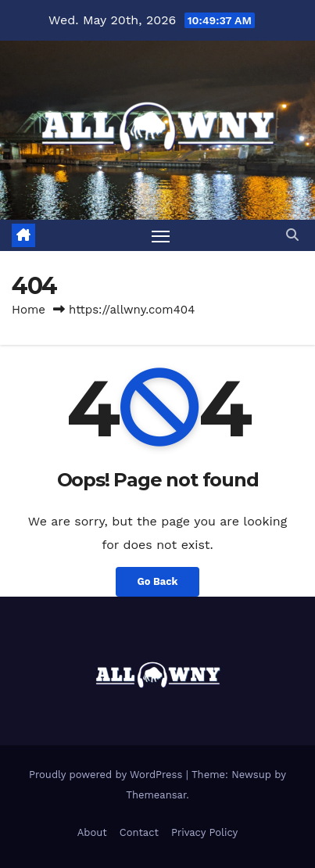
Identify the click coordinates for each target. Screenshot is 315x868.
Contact (139, 832)
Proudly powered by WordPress (107, 775)
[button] (292, 235)
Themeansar (156, 795)
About (92, 832)
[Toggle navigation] (161, 235)
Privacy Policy (204, 832)
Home (29, 310)
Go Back (158, 581)
